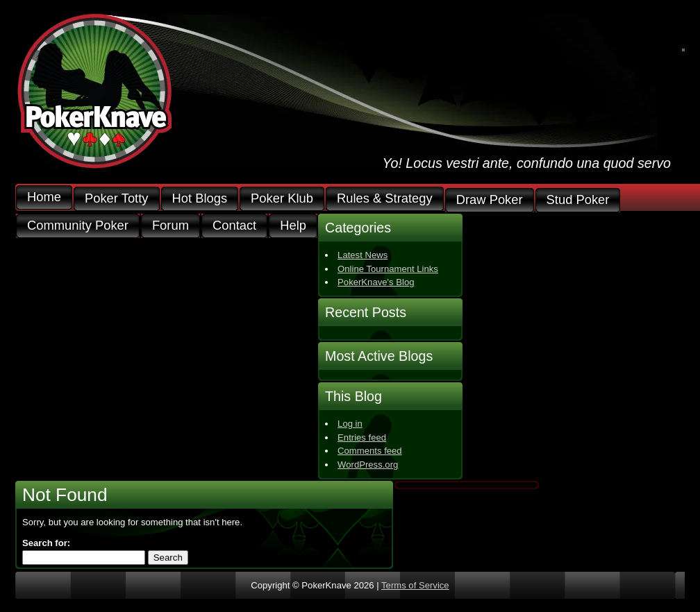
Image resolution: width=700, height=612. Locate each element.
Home (44, 197)
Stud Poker (578, 200)
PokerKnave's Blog (376, 282)
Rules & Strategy (385, 199)
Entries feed (362, 437)
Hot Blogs (200, 199)
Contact (234, 226)
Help (293, 226)
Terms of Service (415, 585)
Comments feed (370, 451)
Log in (350, 424)
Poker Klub (282, 199)
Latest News (362, 255)
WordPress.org (368, 465)
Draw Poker (490, 200)
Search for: (46, 543)
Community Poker (78, 226)
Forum (170, 226)
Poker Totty (117, 199)
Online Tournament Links (388, 269)
